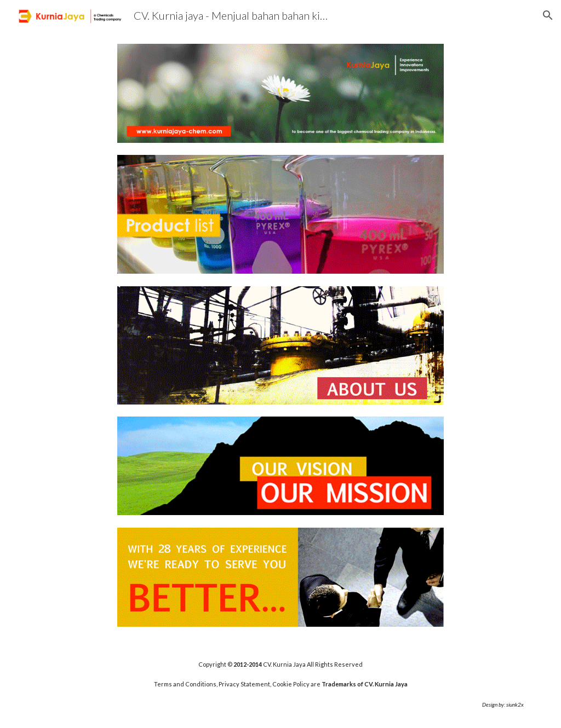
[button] (548, 15)
